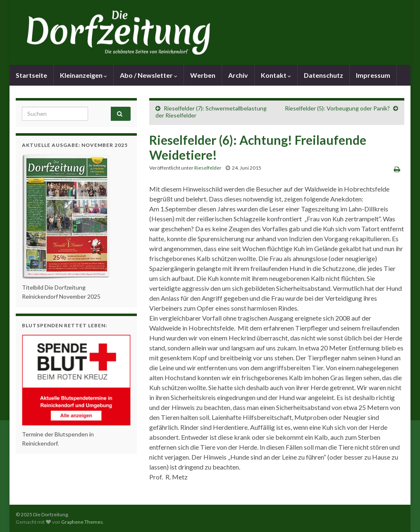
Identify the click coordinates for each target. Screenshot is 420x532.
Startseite (31, 75)
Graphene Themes (82, 522)
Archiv (238, 75)
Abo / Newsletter (149, 75)
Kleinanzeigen (84, 75)
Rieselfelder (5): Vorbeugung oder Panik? (337, 108)
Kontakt (276, 75)
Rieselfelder (208, 168)
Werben (203, 75)
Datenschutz (323, 75)
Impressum (373, 75)
